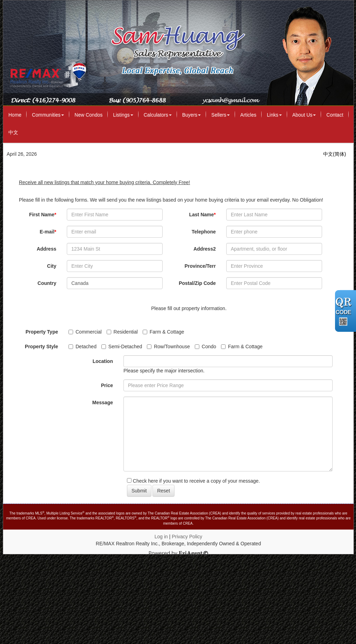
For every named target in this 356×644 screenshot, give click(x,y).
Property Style (41, 346)
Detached (83, 346)
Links (274, 115)
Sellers (220, 115)
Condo (205, 346)
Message (103, 402)
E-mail (48, 232)
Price (107, 385)
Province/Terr (200, 266)
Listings (123, 115)
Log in (161, 537)
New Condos (88, 115)
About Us (304, 115)
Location (103, 361)
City (52, 266)
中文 (13, 132)
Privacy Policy (187, 537)
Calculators (158, 115)
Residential (122, 332)
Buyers (192, 115)
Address (47, 249)
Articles (248, 115)
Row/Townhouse (168, 346)
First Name (43, 215)
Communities (48, 115)
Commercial (85, 332)
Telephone (204, 232)
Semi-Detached (122, 346)
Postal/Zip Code (197, 283)
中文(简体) (334, 154)
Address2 (205, 249)
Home (15, 115)
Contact (335, 115)
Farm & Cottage (163, 332)
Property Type (42, 332)
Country (47, 283)
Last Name (202, 215)
